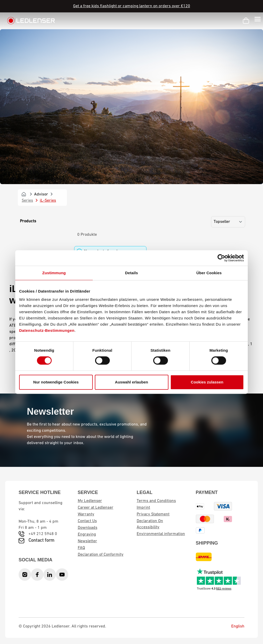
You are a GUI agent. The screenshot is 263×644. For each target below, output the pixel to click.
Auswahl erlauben (131, 382)
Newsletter (87, 541)
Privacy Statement (153, 514)
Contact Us (87, 521)
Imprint (143, 508)
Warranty (86, 514)
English (234, 626)
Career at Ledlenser (96, 508)
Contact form (41, 541)
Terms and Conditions (156, 501)
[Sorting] (228, 222)
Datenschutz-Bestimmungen (47, 330)
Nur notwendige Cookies (56, 382)
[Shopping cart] (246, 21)
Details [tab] (131, 273)
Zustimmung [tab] (54, 273)
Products (28, 221)
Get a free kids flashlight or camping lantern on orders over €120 (132, 6)
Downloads (88, 528)
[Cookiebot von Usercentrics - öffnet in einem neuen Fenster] (221, 258)
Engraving (87, 535)
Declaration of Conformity (101, 555)
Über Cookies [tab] (209, 273)
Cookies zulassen (207, 382)
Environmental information (161, 534)
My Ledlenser (90, 501)
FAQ (81, 548)
